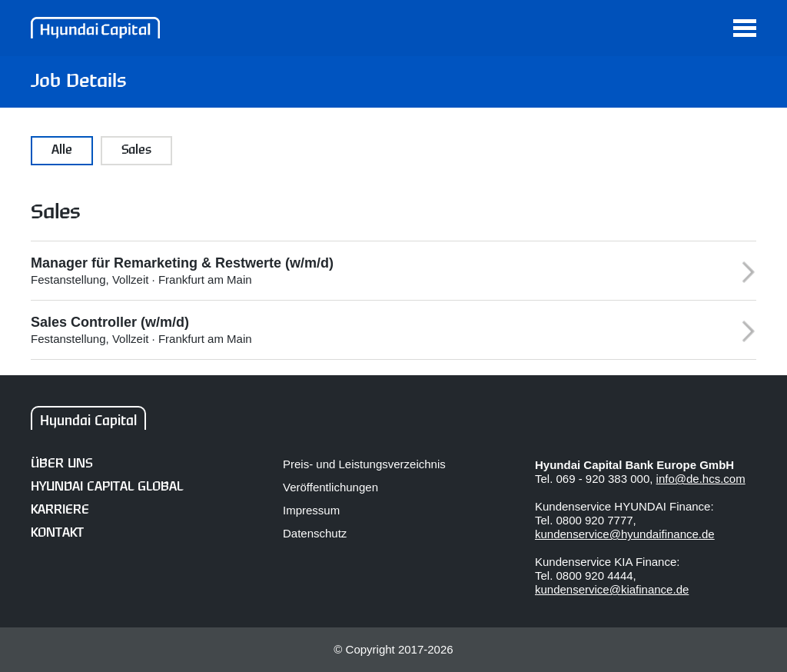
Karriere (60, 510)
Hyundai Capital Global (107, 487)
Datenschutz (315, 533)
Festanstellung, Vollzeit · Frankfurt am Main (374, 271)
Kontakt (57, 533)
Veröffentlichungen (330, 487)
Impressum (311, 510)
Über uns (61, 464)
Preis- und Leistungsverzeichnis (364, 464)
